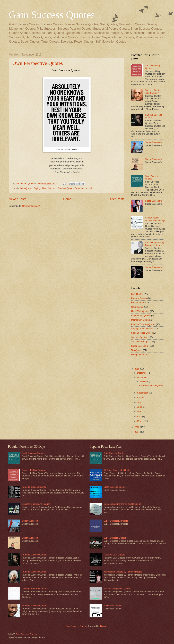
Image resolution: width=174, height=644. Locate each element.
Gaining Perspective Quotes (117, 589)
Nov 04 (144, 382)
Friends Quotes (139, 303)
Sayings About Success (45, 188)
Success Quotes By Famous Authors (155, 244)
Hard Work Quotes (140, 311)
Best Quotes (137, 294)
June (140, 407)
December (142, 373)
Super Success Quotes (115, 538)
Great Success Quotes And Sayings (155, 219)
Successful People (140, 341)
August (141, 398)
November (142, 378)
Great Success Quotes (115, 487)
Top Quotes (137, 350)
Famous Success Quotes (34, 487)
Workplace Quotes (140, 355)
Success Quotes (66, 188)
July (139, 402)
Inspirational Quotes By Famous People (123, 572)
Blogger (104, 626)
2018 (137, 427)
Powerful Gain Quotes (114, 555)
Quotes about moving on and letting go (122, 504)
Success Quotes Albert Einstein (153, 91)
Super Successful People (116, 521)
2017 (137, 432)
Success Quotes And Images (36, 504)
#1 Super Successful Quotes (117, 470)
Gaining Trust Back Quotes (35, 589)
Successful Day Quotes (33, 470)
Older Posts (116, 199)
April (140, 416)
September (143, 393)
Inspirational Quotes (141, 316)
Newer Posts (18, 199)
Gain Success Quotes (52, 15)
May (140, 412)
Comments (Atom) (31, 206)
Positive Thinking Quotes (143, 324)
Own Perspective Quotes (38, 63)
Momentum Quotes (140, 320)
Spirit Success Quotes (152, 177)
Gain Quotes (26, 188)
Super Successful (83, 188)
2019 (137, 369)
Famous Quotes (139, 298)
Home (67, 199)
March (140, 421)
